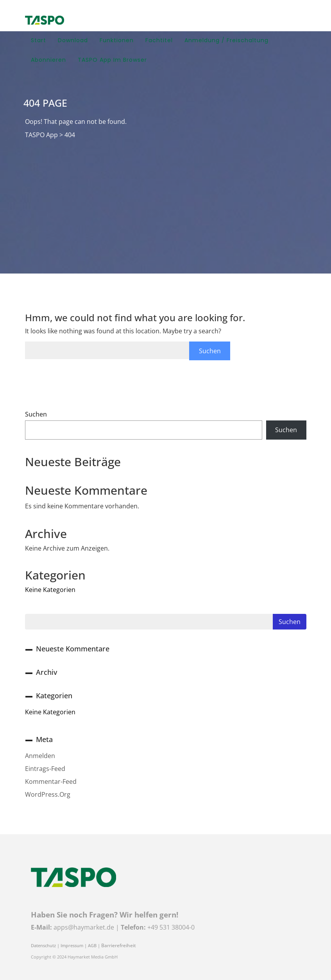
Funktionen (117, 40)
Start (38, 40)
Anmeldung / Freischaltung (226, 40)
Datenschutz (43, 946)
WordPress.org (48, 794)
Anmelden (40, 756)
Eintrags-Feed (45, 769)
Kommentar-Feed (51, 781)
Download (73, 40)
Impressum (72, 946)
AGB (92, 946)
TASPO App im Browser (112, 60)
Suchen (36, 414)
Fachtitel (159, 40)
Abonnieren (48, 60)
